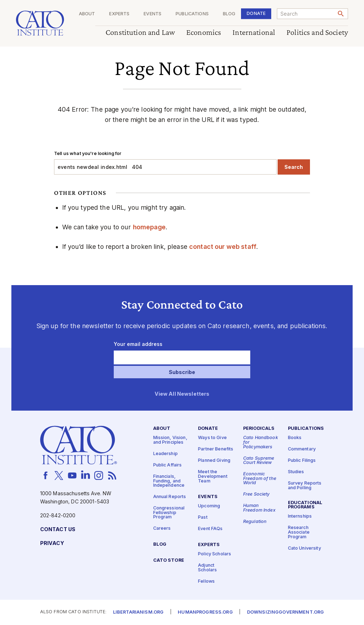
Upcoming (209, 506)
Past (203, 517)
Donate (256, 13)
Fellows (206, 581)
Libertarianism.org (138, 612)
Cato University (304, 548)
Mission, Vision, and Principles (170, 440)
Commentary (302, 449)
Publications (192, 14)
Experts (119, 14)
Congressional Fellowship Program (169, 513)
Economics (204, 33)
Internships (300, 516)
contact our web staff (223, 247)
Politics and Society (317, 33)
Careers (162, 528)
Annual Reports (170, 497)
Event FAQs (210, 529)
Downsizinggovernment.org (285, 612)
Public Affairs (168, 465)
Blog (229, 14)
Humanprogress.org (205, 612)
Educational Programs (305, 505)
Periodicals (259, 429)
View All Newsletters (182, 394)
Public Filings (302, 461)
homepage (149, 227)
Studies (296, 472)
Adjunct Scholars (207, 568)
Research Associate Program (299, 532)
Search (294, 167)
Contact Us (58, 529)
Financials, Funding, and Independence (169, 481)
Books (295, 438)
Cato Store (169, 560)
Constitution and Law (140, 33)
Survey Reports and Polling (305, 486)
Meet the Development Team (213, 476)
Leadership (165, 453)
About (87, 14)
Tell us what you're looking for (88, 153)
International (254, 33)
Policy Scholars (215, 554)
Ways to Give (212, 438)
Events (152, 14)
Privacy (52, 543)
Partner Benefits (216, 449)
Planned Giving (214, 461)
